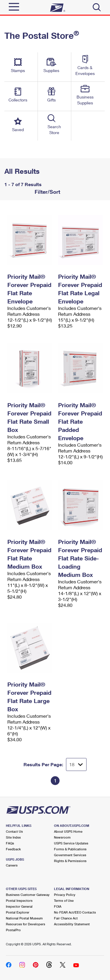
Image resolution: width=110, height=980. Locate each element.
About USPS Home (68, 831)
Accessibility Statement (72, 924)
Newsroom (62, 837)
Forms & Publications (70, 849)
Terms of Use (64, 900)
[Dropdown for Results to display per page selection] (76, 764)
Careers (12, 865)
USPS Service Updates (71, 843)
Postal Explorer (18, 912)
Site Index (13, 837)
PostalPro (13, 930)
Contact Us (14, 831)
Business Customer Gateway (28, 895)
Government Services (70, 855)
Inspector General (19, 906)
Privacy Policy (65, 895)
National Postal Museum (24, 918)
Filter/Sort (47, 192)
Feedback (13, 849)
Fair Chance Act (66, 918)
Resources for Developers (26, 924)
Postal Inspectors (19, 900)
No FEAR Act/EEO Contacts (75, 912)
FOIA (58, 906)
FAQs (10, 843)
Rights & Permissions (70, 861)
